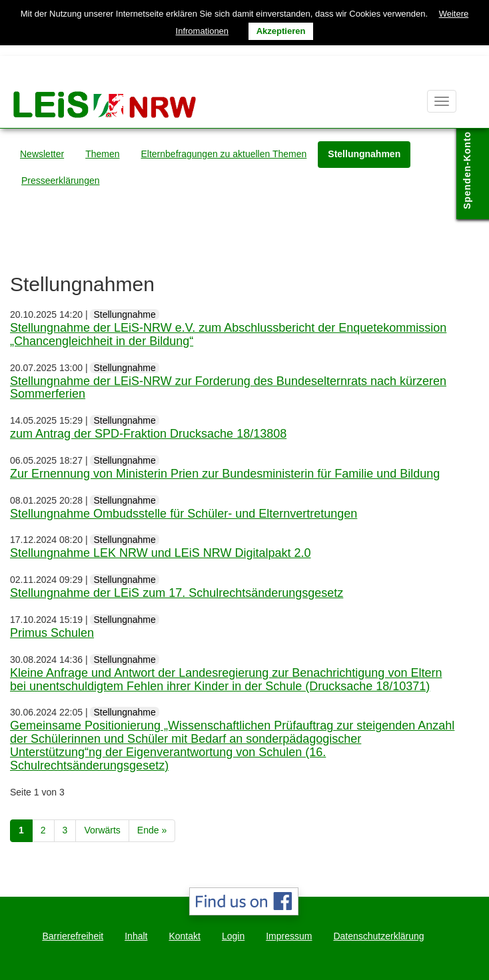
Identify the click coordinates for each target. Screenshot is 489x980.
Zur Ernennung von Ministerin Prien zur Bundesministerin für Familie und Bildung (225, 474)
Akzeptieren (281, 31)
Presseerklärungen (61, 181)
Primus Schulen (52, 633)
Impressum (289, 936)
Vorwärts (102, 830)
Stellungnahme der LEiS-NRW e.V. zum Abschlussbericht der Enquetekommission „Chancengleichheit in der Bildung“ (228, 334)
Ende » (152, 830)
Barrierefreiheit (73, 936)
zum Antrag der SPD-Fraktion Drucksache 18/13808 (148, 434)
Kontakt (184, 936)
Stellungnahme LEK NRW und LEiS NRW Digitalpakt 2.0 (161, 553)
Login (233, 936)
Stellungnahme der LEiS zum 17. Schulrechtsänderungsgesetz (177, 593)
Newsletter (42, 154)
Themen (102, 154)
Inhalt (136, 936)
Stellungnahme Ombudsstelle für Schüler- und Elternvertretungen (184, 514)
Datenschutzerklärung (378, 936)
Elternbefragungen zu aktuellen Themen (224, 154)
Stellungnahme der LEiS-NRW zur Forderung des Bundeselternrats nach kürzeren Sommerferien (228, 388)
